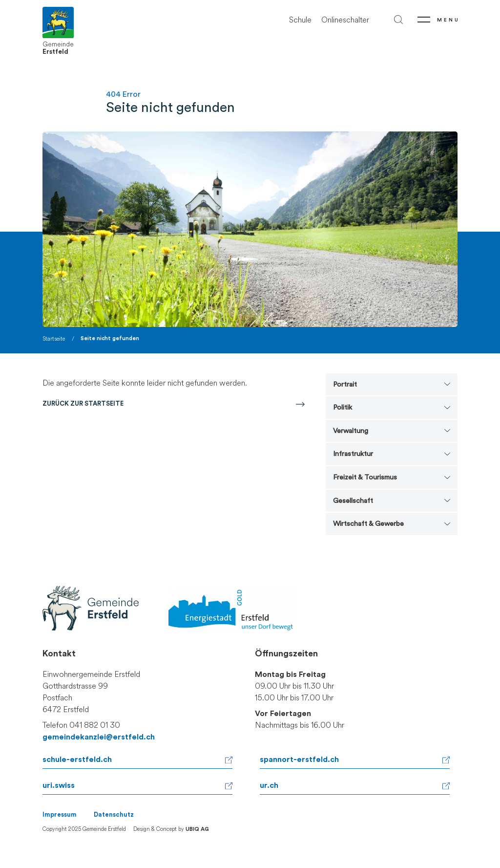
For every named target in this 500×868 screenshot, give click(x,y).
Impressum (60, 815)
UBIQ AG (197, 829)
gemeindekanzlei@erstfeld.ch (99, 737)
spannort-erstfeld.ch (299, 759)
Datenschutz (114, 815)
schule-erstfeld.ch (77, 759)
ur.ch (269, 785)
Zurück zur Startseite (83, 404)
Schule (300, 20)
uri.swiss (59, 785)
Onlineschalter (345, 20)
